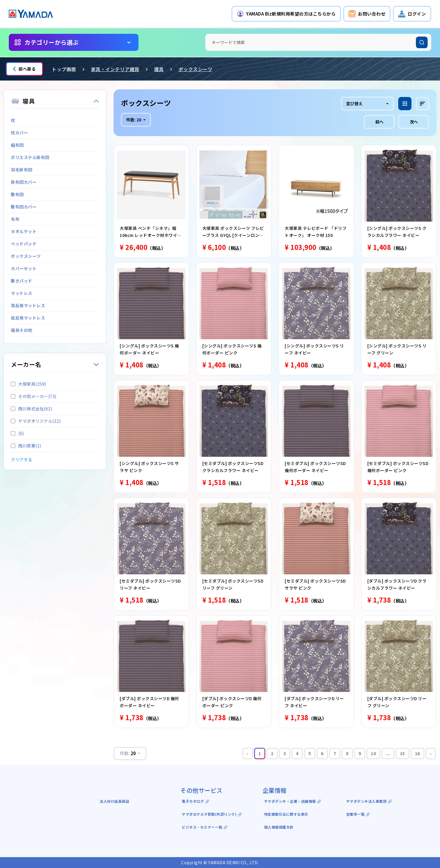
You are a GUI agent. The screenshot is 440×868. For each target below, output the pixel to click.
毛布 (15, 219)
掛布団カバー (24, 182)
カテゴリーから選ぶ (52, 42)
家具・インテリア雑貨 (115, 69)
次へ (414, 122)
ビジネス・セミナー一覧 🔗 (205, 827)
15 (402, 753)
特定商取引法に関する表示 (286, 814)
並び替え (354, 103)
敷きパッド (22, 281)
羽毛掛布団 (22, 170)
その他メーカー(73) (34, 396)
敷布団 (17, 194)
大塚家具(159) (29, 384)
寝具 (159, 69)
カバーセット (24, 268)
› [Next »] (431, 753)
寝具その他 (22, 330)
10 (373, 753)
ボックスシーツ (196, 69)
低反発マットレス (28, 318)
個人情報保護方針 (279, 827)
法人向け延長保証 (114, 801)
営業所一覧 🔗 (358, 814)
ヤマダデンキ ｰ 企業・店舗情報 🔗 (293, 801)
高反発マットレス (28, 305)
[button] (286, 14)
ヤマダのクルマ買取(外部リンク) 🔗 (212, 814)
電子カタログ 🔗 (196, 801)
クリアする (22, 459)
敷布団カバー (24, 207)
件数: (134, 120)
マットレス (22, 293)
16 (417, 753)
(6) (17, 433)
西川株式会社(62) (31, 409)
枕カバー (19, 133)
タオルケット (24, 231)
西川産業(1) (26, 446)
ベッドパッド (24, 244)
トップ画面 (64, 69)
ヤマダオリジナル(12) (36, 421)
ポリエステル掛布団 (30, 157)
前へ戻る (24, 69)
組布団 (17, 145)
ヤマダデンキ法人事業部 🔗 (369, 801)
